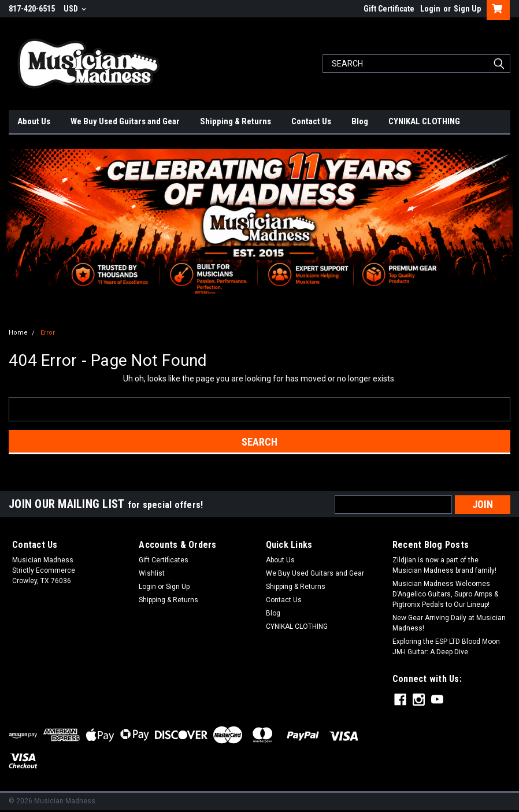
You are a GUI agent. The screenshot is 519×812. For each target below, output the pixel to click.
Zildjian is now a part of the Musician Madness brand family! (444, 565)
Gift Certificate (389, 9)
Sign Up (467, 9)
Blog (360, 121)
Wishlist (152, 573)
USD (75, 9)
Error (48, 333)
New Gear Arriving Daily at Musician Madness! (449, 623)
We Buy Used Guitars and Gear (125, 121)
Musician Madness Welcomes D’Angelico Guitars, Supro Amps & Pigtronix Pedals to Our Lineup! (445, 594)
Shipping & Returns (236, 121)
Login (430, 9)
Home (18, 333)
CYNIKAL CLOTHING (424, 121)
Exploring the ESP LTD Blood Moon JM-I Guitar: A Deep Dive (446, 647)
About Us (34, 121)
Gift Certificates (164, 560)
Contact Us (311, 121)
